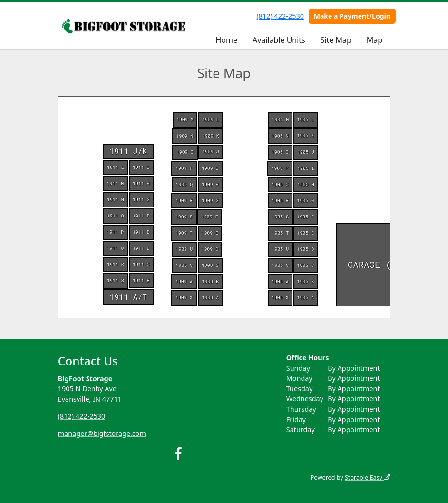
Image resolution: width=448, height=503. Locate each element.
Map (375, 40)
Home (226, 40)
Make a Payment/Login (352, 16)
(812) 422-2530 (280, 16)
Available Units (279, 40)
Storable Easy (367, 478)
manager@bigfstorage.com (102, 433)
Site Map (336, 40)
